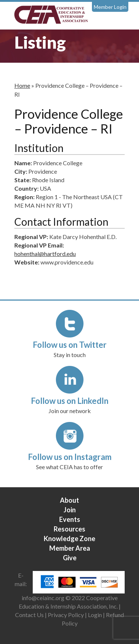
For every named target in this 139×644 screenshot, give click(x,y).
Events (70, 519)
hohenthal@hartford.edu (45, 254)
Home (22, 85)
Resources (69, 529)
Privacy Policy (66, 615)
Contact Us (29, 615)
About (69, 500)
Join (70, 510)
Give (70, 558)
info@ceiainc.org (44, 598)
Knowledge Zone (69, 539)
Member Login (110, 7)
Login (95, 615)
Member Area (70, 548)
